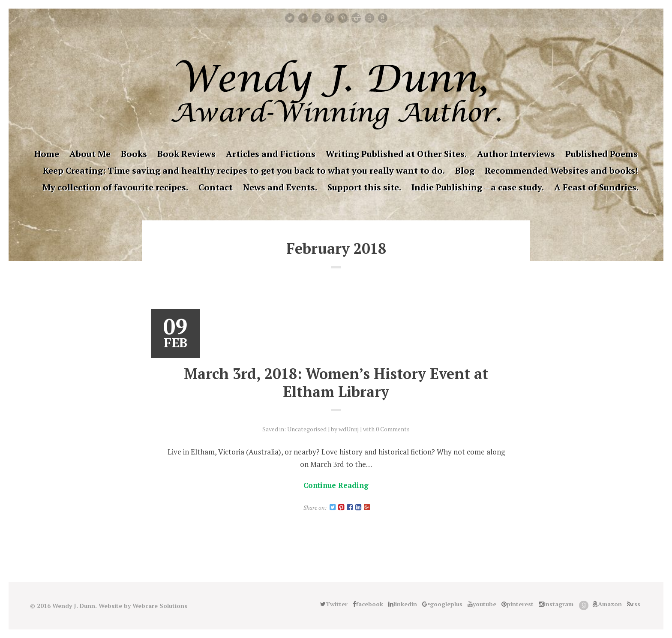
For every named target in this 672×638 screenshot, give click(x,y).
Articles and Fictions (271, 154)
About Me (90, 154)
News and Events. (280, 187)
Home (47, 154)
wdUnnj (349, 429)
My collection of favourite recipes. (115, 187)
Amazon (383, 18)
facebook (303, 18)
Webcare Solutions (160, 606)
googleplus (330, 18)
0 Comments (393, 429)
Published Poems (601, 154)
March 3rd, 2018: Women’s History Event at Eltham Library (336, 383)
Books (134, 154)
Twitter (290, 18)
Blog (465, 170)
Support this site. (364, 187)
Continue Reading (336, 485)
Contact (216, 187)
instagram (356, 18)
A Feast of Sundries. (596, 187)
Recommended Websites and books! (561, 170)
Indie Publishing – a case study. (478, 187)
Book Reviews (186, 154)
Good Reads (369, 18)
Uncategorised (307, 429)
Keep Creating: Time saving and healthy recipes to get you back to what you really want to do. (244, 170)
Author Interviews (516, 154)
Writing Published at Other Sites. (396, 154)
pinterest (343, 18)
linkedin (316, 18)
